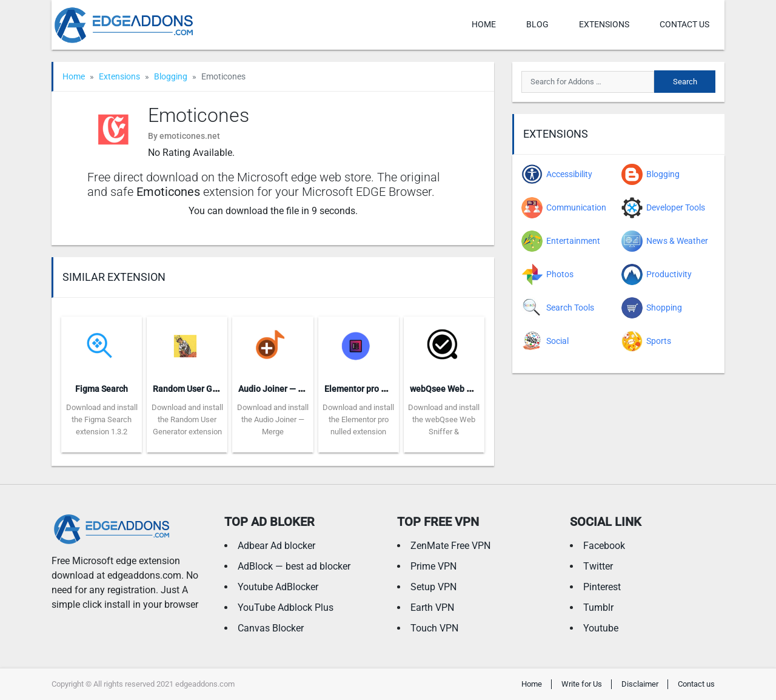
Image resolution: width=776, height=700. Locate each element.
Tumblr (598, 607)
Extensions (604, 24)
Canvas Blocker (271, 628)
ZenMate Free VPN (450, 546)
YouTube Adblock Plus (286, 607)
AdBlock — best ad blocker (294, 566)
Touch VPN (434, 628)
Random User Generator (199, 389)
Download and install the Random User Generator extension (187, 419)
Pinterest (602, 587)
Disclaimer (640, 684)
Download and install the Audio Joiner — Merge (273, 419)
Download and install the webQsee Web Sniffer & (444, 419)
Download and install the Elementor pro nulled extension (358, 419)
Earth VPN (432, 607)
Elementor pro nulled (365, 389)
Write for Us (582, 684)
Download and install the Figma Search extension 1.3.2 (102, 419)
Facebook (604, 546)
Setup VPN (433, 587)
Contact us (684, 24)
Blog (537, 24)
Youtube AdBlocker (278, 587)
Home (484, 24)
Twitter (598, 566)
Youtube (601, 628)
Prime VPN (433, 566)
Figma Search (102, 389)
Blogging (171, 76)
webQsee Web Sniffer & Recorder (473, 389)
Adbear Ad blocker (276, 546)
